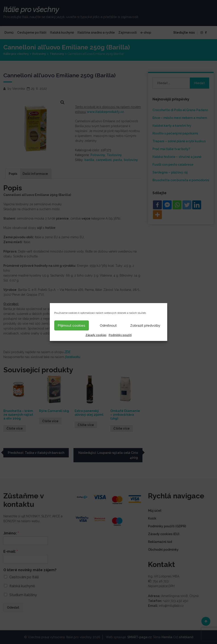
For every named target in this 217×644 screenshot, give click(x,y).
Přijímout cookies (71, 326)
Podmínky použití (120, 335)
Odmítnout (108, 326)
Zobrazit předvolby (145, 326)
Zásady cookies (96, 335)
